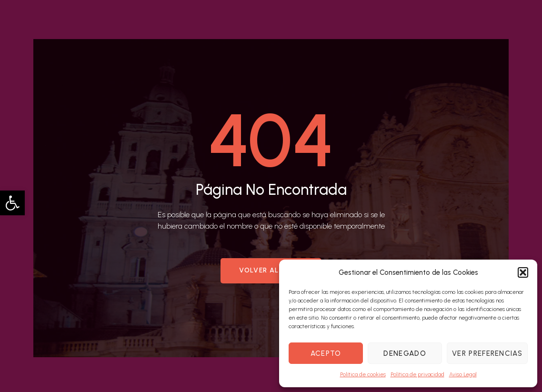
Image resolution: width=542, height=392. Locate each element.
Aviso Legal (463, 374)
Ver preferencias (487, 353)
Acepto (326, 353)
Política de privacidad (417, 374)
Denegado (405, 353)
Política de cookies (363, 374)
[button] (12, 203)
